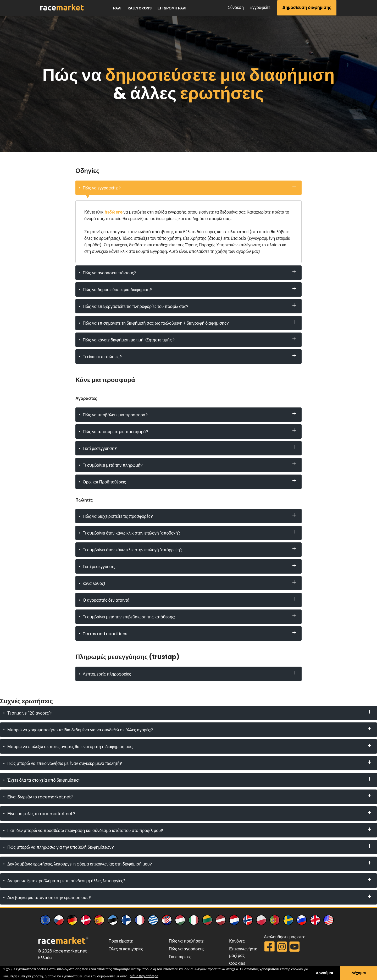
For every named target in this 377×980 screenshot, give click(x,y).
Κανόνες (237, 941)
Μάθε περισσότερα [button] (144, 976)
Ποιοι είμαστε (121, 941)
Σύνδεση (236, 7)
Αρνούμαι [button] (324, 973)
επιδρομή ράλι (172, 8)
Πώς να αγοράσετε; (187, 949)
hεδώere (113, 212)
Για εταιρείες (180, 957)
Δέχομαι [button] (359, 973)
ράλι (117, 8)
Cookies (237, 963)
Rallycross (140, 8)
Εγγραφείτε (260, 7)
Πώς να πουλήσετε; (187, 941)
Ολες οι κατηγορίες (126, 949)
